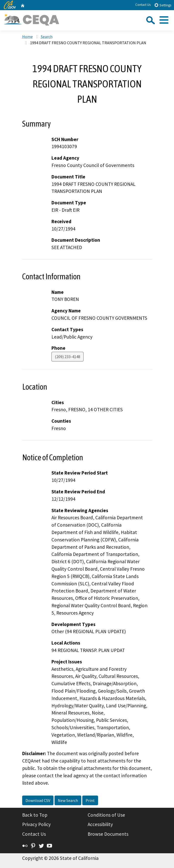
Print (90, 800)
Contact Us (143, 5)
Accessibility (100, 824)
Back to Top (35, 815)
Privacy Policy (36, 824)
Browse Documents (108, 834)
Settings (163, 5)
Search (47, 37)
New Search (68, 800)
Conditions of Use (106, 815)
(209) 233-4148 (68, 357)
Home (28, 37)
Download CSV (38, 800)
